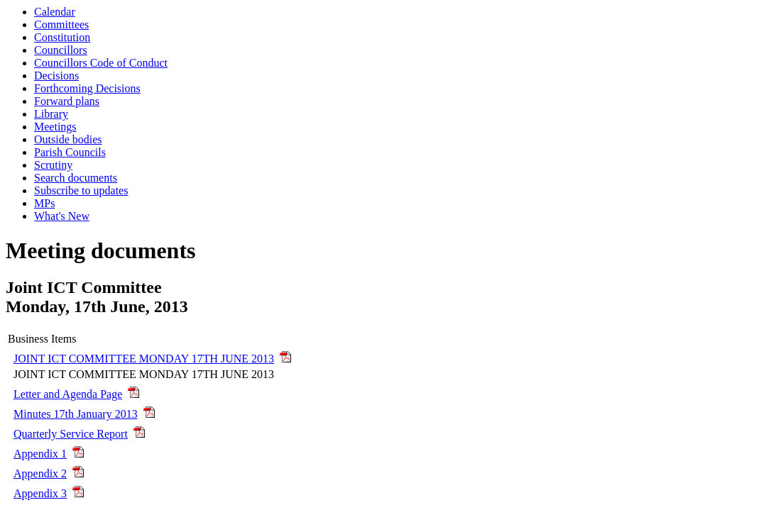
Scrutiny (53, 165)
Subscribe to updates (81, 190)
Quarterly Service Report (71, 434)
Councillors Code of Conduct (101, 63)
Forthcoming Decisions (87, 88)
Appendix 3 (40, 493)
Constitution (62, 37)
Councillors (61, 50)
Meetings (55, 127)
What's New (62, 216)
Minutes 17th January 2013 (76, 414)
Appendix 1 (40, 454)
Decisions (56, 76)
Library (51, 114)
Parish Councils (70, 152)
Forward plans (67, 101)
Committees (61, 24)
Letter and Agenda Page (68, 394)
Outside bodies (68, 139)
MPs (44, 203)
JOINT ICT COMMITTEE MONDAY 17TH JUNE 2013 (144, 359)
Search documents (76, 178)
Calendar (55, 12)
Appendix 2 (40, 473)
